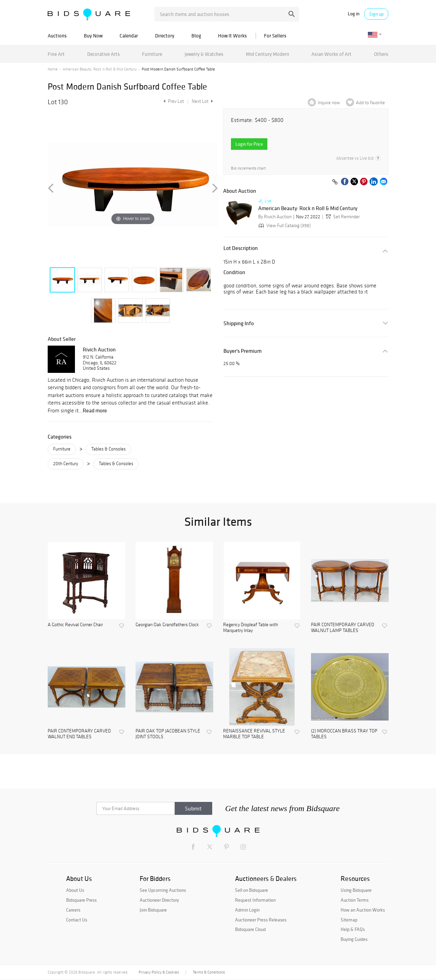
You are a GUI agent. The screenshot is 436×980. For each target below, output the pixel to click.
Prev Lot (173, 101)
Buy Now (93, 36)
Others (381, 54)
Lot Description (241, 248)
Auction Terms (355, 900)
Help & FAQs (353, 929)
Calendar (129, 36)
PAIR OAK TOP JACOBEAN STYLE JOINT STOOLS (168, 734)
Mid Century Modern (268, 54)
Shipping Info (239, 323)
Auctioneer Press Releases (261, 920)
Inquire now (329, 103)
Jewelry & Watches (204, 54)
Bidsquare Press (81, 900)
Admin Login (247, 910)
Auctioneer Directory (159, 900)
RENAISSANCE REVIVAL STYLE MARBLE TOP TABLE (254, 734)
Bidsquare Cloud (250, 929)
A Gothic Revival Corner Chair (75, 625)
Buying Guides (354, 939)
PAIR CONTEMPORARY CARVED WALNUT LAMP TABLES (342, 628)
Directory (165, 36)
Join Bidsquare (153, 910)
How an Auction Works (363, 910)
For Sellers (275, 36)
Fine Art (56, 54)
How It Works (232, 36)
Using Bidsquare (356, 890)
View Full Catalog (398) (284, 226)
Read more (95, 410)
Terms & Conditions (209, 972)
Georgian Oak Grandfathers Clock (167, 625)
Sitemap (349, 920)
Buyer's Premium (243, 351)
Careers (73, 910)
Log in (354, 14)
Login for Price (249, 144)
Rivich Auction (99, 349)
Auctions (57, 36)
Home (53, 69)
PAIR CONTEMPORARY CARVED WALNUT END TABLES (79, 734)
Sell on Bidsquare (252, 890)
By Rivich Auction (275, 217)
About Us (75, 890)
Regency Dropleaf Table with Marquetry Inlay (251, 628)
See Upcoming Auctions (163, 890)
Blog (196, 36)
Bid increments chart (248, 168)
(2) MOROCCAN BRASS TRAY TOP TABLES (344, 734)
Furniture (152, 54)
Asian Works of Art (331, 54)
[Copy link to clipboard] (335, 182)
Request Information (255, 900)
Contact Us (77, 920)
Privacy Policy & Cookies (159, 972)
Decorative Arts (104, 54)
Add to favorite (370, 103)
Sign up (376, 14)
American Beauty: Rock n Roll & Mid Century (100, 69)
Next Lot (202, 101)
